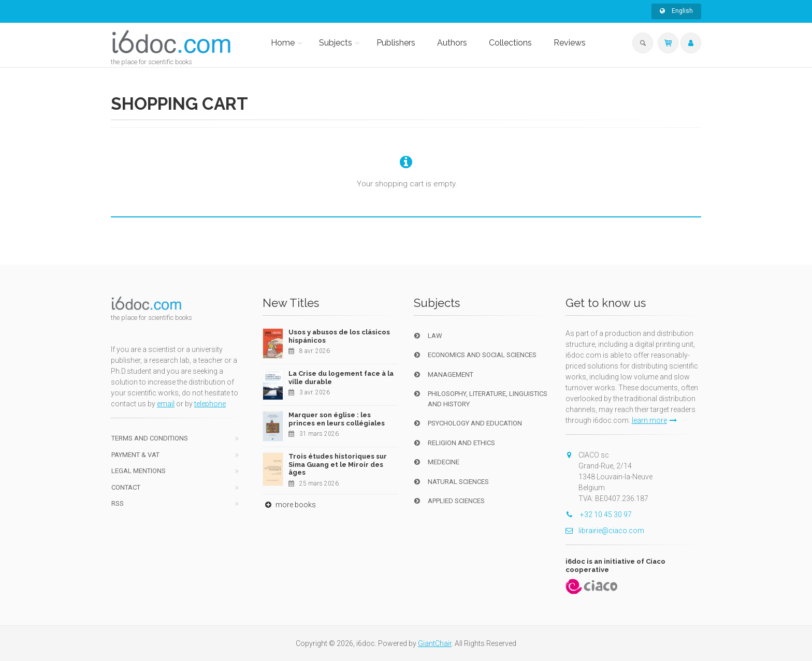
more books (289, 505)
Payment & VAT (135, 455)
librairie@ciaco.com (605, 531)
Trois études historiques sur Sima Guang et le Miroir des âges (338, 464)
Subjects (336, 43)
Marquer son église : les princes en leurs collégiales (337, 419)
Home (283, 43)
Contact (126, 487)
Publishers (396, 43)
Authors (452, 43)
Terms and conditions (150, 438)
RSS (118, 503)
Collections (510, 43)
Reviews (570, 43)
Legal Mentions (139, 471)
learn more (654, 420)
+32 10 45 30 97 (599, 515)
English (676, 11)
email (166, 404)
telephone (210, 404)
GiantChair (435, 643)
